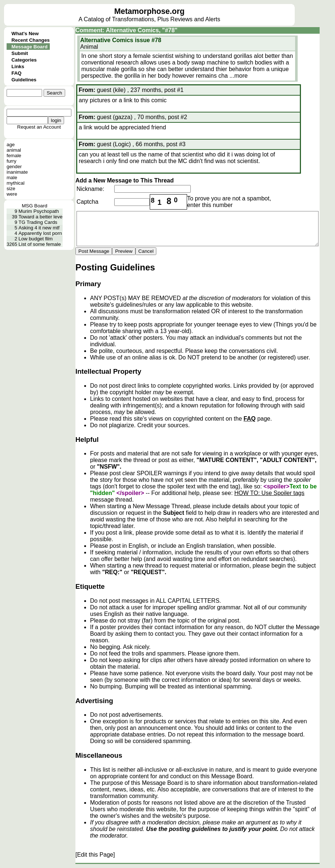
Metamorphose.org (149, 11)
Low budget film (36, 239)
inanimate (17, 172)
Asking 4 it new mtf (39, 228)
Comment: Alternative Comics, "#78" (126, 30)
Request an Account (39, 127)
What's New (25, 34)
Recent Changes (30, 40)
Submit (20, 53)
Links (18, 67)
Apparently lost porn (40, 233)
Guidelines (24, 80)
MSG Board (34, 206)
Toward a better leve (41, 217)
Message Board (29, 47)
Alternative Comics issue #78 (121, 40)
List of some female (40, 244)
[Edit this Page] (95, 855)
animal (14, 150)
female (14, 156)
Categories (24, 60)
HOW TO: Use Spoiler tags (269, 493)
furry (12, 161)
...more (239, 76)
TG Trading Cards (38, 222)
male (12, 178)
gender (14, 167)
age (11, 145)
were (12, 194)
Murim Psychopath (39, 211)
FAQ (16, 73)
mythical (16, 183)
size (11, 189)
